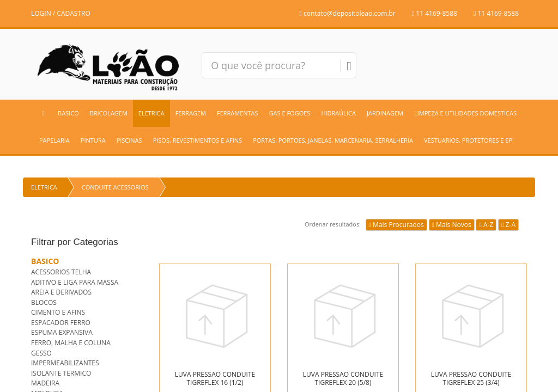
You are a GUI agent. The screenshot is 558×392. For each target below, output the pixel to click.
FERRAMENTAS (238, 113)
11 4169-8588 (435, 13)
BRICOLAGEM (109, 113)
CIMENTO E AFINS (58, 312)
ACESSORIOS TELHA (61, 272)
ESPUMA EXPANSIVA (62, 332)
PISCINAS (129, 140)
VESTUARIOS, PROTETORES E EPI (469, 140)
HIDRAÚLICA (338, 113)
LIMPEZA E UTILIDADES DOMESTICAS (465, 113)
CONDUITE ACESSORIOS (115, 187)
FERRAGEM (191, 113)
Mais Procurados (396, 225)
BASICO (68, 113)
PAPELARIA (54, 140)
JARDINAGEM (385, 113)
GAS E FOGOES (290, 113)
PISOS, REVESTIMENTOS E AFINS (198, 140)
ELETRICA (151, 113)
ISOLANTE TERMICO (61, 373)
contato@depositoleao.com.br (348, 13)
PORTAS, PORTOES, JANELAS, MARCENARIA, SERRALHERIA (333, 140)
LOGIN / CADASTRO (61, 13)
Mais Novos (452, 225)
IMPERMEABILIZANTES (65, 363)
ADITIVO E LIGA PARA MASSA (75, 282)
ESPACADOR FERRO (61, 323)
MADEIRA (45, 383)
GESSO (41, 353)
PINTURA (93, 140)
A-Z (486, 225)
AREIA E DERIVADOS (61, 292)
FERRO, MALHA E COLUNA (71, 343)
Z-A (508, 225)
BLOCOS (44, 302)
